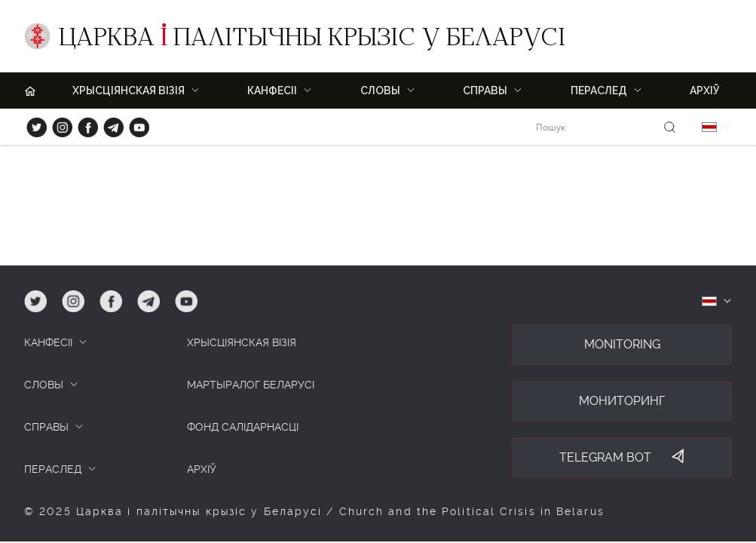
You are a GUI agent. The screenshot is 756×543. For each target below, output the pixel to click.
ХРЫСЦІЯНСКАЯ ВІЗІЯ (129, 90)
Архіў (705, 90)
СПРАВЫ (46, 427)
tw (33, 124)
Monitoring (622, 344)
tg (109, 124)
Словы (380, 90)
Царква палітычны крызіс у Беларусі (312, 40)
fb (83, 124)
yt (134, 124)
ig (57, 124)
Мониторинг (622, 401)
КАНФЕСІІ (48, 342)
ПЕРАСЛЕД (599, 90)
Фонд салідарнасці (243, 427)
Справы (485, 90)
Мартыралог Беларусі (251, 385)
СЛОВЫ (44, 385)
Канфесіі (272, 90)
